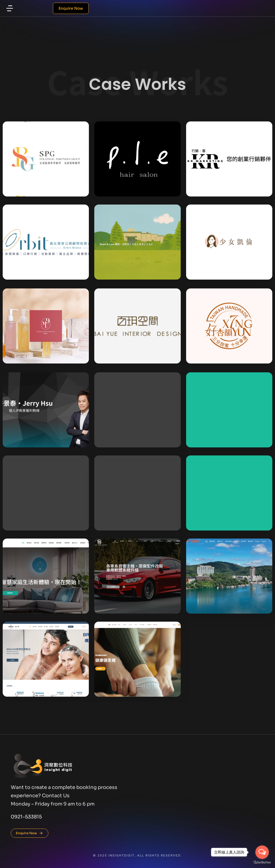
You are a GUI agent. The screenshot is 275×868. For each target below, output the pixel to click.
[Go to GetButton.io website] (262, 863)
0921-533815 (26, 817)
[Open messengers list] (262, 852)
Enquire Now (71, 8)
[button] (10, 8)
